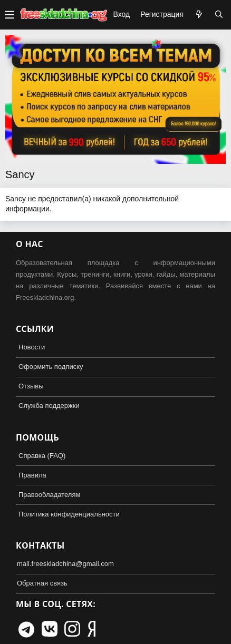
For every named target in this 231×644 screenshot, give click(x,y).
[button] (9, 15)
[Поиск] (219, 15)
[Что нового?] (199, 15)
